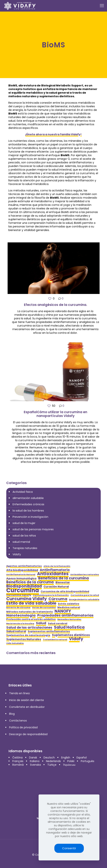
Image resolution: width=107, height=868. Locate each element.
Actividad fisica (23, 492)
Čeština (17, 758)
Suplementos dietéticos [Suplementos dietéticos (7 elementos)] (71, 635)
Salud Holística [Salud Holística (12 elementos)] (69, 627)
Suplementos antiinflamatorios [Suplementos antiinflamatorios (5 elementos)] (49, 631)
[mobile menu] (102, 6)
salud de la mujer (24, 523)
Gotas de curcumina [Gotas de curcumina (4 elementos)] (44, 608)
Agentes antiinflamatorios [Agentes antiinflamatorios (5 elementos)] (24, 566)
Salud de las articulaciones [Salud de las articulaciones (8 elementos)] (29, 628)
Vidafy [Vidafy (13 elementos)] (76, 639)
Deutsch (49, 758)
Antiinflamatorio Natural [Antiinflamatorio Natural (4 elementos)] (21, 575)
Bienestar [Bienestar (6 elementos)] (63, 582)
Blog (12, 714)
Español (82, 758)
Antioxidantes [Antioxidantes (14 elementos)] (53, 574)
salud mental (21, 542)
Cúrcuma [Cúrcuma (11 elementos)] (58, 599)
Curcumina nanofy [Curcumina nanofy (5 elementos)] (19, 595)
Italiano (35, 761)
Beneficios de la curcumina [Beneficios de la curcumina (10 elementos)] (64, 578)
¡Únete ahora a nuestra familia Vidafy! (53, 134)
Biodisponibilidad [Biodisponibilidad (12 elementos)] (24, 586)
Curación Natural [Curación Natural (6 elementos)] (56, 587)
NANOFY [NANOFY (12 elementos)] (63, 611)
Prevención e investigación (30, 517)
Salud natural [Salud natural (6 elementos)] (16, 631)
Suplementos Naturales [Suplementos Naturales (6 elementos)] (24, 639)
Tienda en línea (19, 693)
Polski (71, 761)
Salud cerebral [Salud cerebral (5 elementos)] (58, 623)
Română (18, 765)
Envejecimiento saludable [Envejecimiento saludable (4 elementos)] (84, 600)
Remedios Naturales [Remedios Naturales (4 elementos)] (69, 619)
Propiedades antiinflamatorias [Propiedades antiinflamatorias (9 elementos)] (65, 615)
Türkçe (52, 765)
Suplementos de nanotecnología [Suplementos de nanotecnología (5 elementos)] (28, 635)
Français (18, 761)
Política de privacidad (23, 727)
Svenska (35, 765)
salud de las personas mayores (33, 529)
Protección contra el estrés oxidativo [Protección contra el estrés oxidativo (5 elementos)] (31, 619)
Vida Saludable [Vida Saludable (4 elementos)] (15, 643)
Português (88, 761)
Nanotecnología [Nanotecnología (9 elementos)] (21, 615)
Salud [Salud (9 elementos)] (41, 623)
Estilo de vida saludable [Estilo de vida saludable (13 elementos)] (31, 603)
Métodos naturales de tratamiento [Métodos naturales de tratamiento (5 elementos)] (30, 612)
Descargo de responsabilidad (28, 734)
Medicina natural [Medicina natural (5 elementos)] (69, 607)
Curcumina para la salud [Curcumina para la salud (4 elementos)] (85, 595)
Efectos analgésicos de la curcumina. (55, 305)
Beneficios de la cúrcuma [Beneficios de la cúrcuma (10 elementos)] (30, 582)
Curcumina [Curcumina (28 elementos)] (23, 590)
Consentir (69, 848)
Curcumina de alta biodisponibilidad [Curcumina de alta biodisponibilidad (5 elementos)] (65, 591)
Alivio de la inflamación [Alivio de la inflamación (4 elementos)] (57, 566)
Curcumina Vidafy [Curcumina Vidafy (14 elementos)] (27, 599)
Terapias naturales (25, 548)
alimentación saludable (28, 498)
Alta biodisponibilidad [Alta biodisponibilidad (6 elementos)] (22, 570)
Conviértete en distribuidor (27, 707)
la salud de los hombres (28, 511)
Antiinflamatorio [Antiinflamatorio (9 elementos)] (55, 570)
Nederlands (53, 761)
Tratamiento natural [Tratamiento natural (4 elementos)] (55, 640)
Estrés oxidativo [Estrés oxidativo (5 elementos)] (69, 604)
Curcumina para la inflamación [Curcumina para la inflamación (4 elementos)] (51, 595)
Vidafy (17, 554)
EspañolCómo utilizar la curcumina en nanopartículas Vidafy (55, 414)
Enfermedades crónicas (28, 504)
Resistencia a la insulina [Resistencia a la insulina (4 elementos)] (20, 624)
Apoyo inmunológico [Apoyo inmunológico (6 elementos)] (21, 579)
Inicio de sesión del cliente (27, 700)
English (66, 758)
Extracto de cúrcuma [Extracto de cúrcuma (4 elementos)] (18, 608)
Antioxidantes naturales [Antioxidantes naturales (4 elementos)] (85, 575)
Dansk (33, 758)
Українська (69, 765)
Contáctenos (18, 721)
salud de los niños (24, 536)
